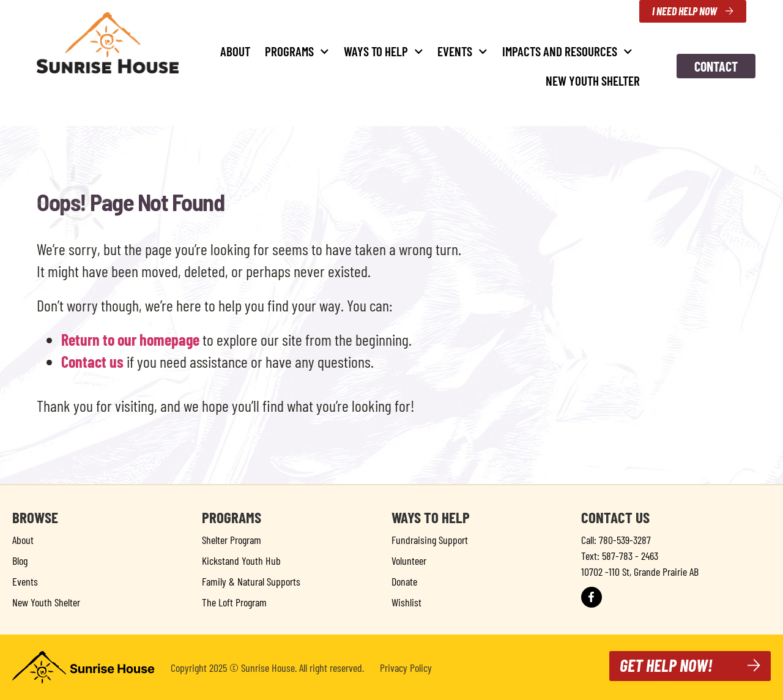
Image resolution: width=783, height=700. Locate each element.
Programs (297, 52)
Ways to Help (384, 52)
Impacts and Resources (567, 52)
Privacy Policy (406, 668)
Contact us (92, 361)
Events (462, 52)
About (235, 51)
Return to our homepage (130, 339)
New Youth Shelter (593, 80)
